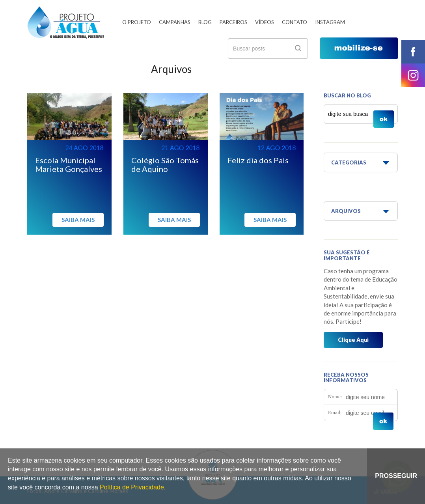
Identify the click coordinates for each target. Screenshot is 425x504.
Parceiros (233, 22)
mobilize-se (359, 48)
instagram (413, 75)
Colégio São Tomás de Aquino (165, 164)
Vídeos (265, 22)
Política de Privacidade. (133, 487)
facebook (413, 52)
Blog (205, 22)
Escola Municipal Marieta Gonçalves (69, 164)
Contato (295, 22)
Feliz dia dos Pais (258, 160)
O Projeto (137, 22)
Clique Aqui (353, 340)
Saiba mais (78, 220)
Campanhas (175, 22)
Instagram (330, 22)
